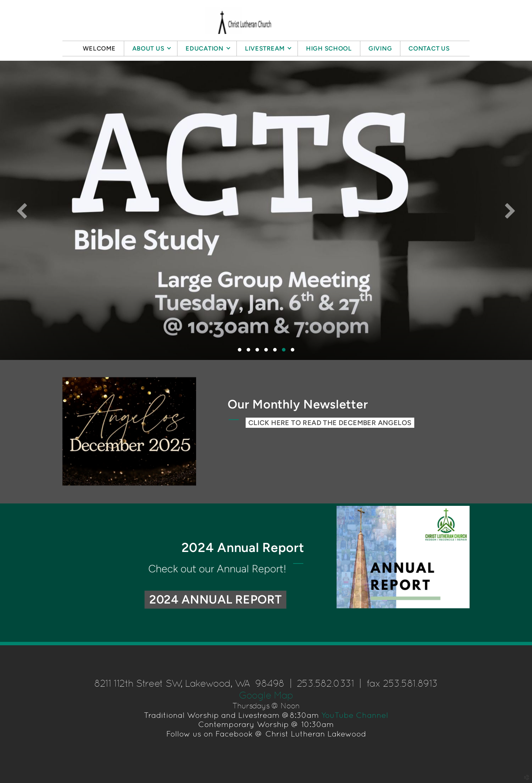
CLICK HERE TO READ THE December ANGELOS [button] (330, 423)
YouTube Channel (355, 715)
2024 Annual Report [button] (216, 599)
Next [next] (510, 210)
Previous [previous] (22, 210)
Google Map (266, 695)
